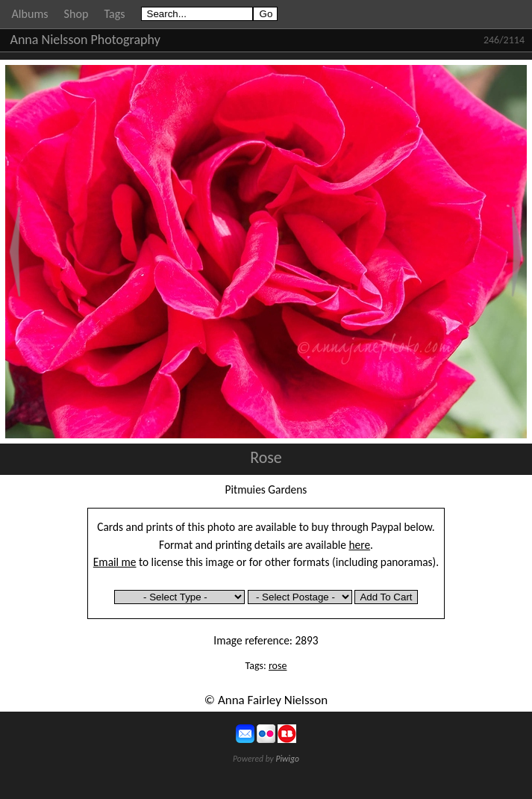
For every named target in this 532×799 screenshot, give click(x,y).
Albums (30, 14)
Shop (76, 14)
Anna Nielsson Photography (85, 40)
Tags (114, 14)
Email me (115, 562)
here (360, 545)
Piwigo (287, 759)
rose (278, 666)
